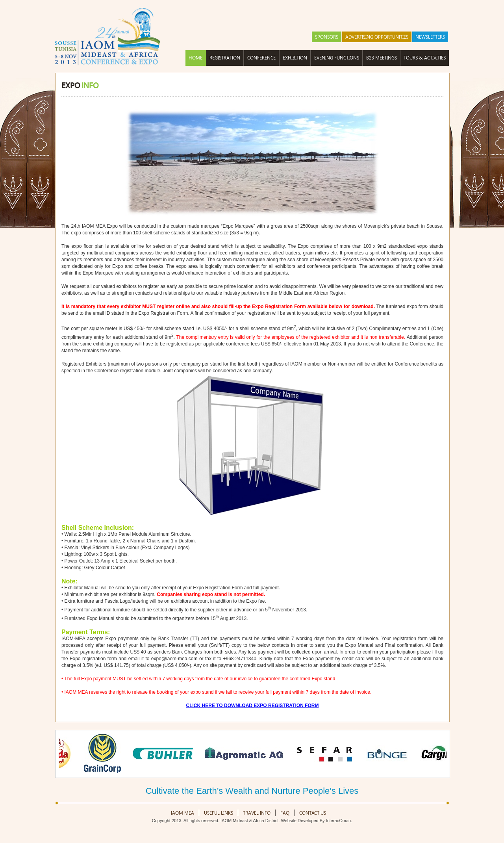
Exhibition (295, 58)
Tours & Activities (425, 58)
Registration (225, 58)
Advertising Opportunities (377, 37)
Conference (261, 58)
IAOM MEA (183, 813)
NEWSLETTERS (430, 37)
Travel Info (257, 813)
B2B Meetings (382, 58)
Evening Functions (337, 58)
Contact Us (313, 813)
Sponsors (327, 37)
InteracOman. (339, 821)
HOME (195, 58)
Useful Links (219, 813)
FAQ (285, 813)
